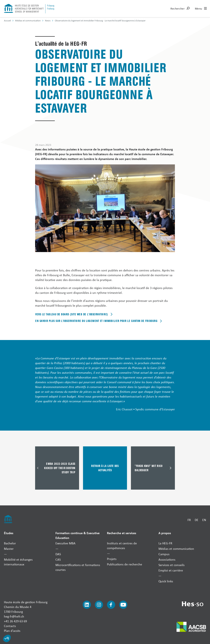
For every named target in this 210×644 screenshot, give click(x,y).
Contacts (10, 626)
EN (204, 520)
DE (197, 520)
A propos (165, 533)
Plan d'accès (12, 631)
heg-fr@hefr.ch (14, 616)
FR (189, 520)
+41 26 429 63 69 (15, 621)
